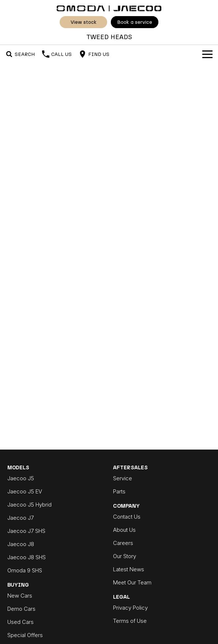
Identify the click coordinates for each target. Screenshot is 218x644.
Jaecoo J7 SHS (26, 531)
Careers (123, 543)
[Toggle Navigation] (207, 54)
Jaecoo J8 (21, 544)
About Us (124, 530)
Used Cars (20, 622)
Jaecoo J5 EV (25, 491)
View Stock (84, 22)
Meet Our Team (132, 582)
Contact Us (127, 517)
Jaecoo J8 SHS (27, 557)
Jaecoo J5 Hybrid (29, 505)
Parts (119, 491)
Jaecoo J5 (21, 478)
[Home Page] (109, 7)
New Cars (20, 596)
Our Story (125, 556)
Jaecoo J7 (20, 518)
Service (123, 478)
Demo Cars (21, 609)
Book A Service (135, 22)
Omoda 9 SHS (25, 570)
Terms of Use (130, 621)
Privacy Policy (130, 608)
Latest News (129, 569)
